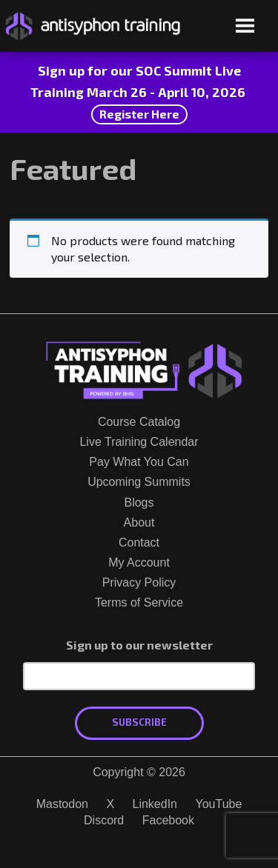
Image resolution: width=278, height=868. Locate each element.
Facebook (168, 820)
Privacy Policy (139, 582)
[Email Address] (139, 676)
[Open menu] (245, 27)
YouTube (218, 804)
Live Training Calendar (139, 442)
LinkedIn (155, 804)
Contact (139, 542)
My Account (139, 562)
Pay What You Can (139, 462)
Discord (104, 820)
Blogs (139, 503)
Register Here (139, 114)
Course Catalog (139, 422)
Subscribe (139, 722)
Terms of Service (139, 602)
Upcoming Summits (139, 482)
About (139, 523)
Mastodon (62, 804)
